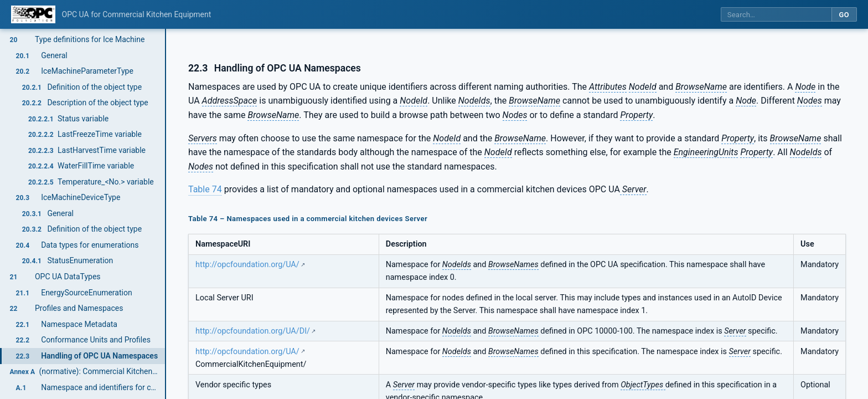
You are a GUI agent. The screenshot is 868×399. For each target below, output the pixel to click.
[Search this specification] (776, 15)
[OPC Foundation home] (33, 14)
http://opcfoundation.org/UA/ (247, 265)
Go (844, 15)
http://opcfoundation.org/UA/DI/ (253, 331)
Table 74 (205, 189)
